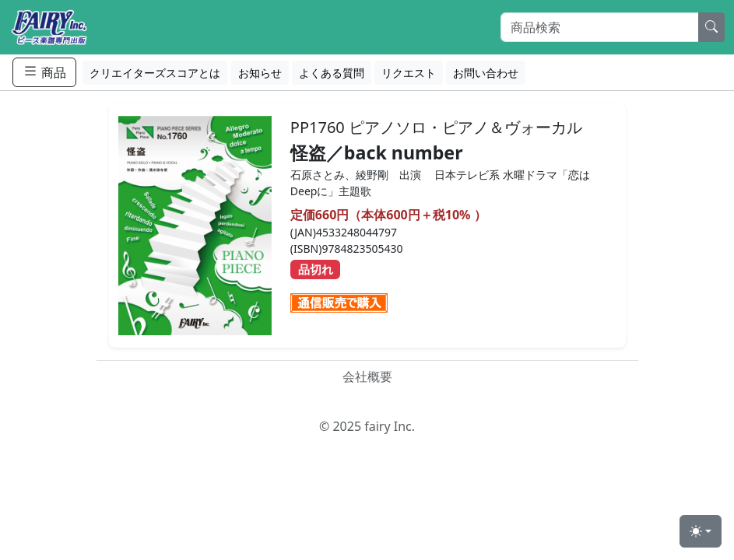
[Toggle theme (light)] (701, 531)
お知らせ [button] (260, 73)
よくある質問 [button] (332, 73)
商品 (44, 72)
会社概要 (367, 376)
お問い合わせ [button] (486, 73)
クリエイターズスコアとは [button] (155, 73)
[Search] (600, 27)
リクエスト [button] (409, 73)
